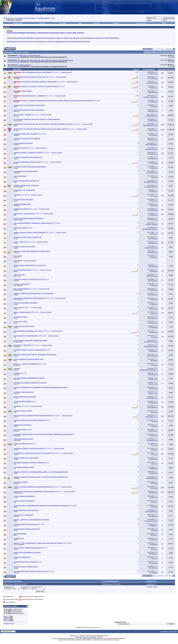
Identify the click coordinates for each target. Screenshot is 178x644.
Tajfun (154, 535)
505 (162, 115)
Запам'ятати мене (168, 18)
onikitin (154, 299)
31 (162, 525)
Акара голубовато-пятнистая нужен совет (29, 359)
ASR (15, 215)
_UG (15, 196)
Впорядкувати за (26, 587)
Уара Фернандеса (20, 176)
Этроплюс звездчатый (22, 284)
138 (162, 153)
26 (162, 280)
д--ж (155, 454)
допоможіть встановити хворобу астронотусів (30, 383)
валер (15, 178)
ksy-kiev (153, 389)
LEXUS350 (152, 407)
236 (162, 416)
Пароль (149, 20)
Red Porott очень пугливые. (23, 199)
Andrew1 (153, 215)
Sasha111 (16, 145)
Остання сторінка (66, 72)
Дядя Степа (17, 276)
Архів (171, 631)
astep (15, 182)
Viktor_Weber (152, 224)
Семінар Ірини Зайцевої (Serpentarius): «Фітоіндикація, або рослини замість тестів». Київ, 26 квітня (45, 33)
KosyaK (154, 493)
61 (162, 224)
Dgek (15, 314)
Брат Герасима (18, 286)
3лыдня (16, 459)
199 (162, 73)
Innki (154, 337)
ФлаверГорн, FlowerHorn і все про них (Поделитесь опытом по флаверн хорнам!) (43, 124)
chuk (15, 225)
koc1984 (16, 102)
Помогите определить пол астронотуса (28, 157)
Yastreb (16, 549)
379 (162, 336)
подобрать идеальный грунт (24, 392)
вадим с (16, 149)
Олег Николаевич (19, 545)
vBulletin (72, 636)
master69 (16, 516)
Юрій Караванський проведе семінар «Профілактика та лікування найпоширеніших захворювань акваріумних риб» (48, 41)
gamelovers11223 (151, 125)
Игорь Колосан (151, 248)
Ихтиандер (17, 78)
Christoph (153, 238)
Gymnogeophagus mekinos (23, 143)
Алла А (16, 201)
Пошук (164, 23)
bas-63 (16, 192)
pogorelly (16, 488)
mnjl (15, 337)
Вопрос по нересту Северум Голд (26, 567)
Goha (15, 361)
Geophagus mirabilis (21, 482)
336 (162, 214)
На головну (164, 631)
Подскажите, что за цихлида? (24, 190)
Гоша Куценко (152, 511)
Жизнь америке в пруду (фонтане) (26, 510)
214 (162, 163)
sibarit (15, 107)
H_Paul (16, 163)
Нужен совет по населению (23, 515)
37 (162, 430)
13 (162, 534)
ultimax (16, 403)
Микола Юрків (152, 144)
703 (162, 271)
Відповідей (162, 69)
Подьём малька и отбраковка (24, 496)
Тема (15, 69)
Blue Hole (153, 130)
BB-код (6, 616)
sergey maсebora (151, 97)
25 (162, 402)
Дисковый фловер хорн (22, 204)
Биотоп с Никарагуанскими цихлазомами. (29, 218)
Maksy (15, 521)
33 (162, 101)
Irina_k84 (16, 379)
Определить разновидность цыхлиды (27, 552)
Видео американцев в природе (25, 397)
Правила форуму (9, 623)
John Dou (16, 140)
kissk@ (16, 328)
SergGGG (16, 135)
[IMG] (5, 619)
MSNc (15, 535)
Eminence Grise (18, 342)
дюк (15, 408)
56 (162, 572)
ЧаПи (80, 23)
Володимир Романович (149, 370)
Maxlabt (153, 328)
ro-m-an (16, 398)
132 (162, 209)
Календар (116, 23)
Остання (169, 49)
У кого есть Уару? (30, 260)
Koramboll (16, 173)
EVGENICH (17, 347)
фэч (154, 558)
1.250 (162, 487)
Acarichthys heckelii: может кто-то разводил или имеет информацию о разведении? (44, 434)
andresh (16, 356)
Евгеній (154, 332)
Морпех (16, 88)
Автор (19, 69)
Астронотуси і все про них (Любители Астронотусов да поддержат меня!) (40, 129)
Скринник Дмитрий (150, 229)
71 (162, 134)
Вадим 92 (16, 257)
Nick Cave (153, 74)
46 (162, 87)
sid (14, 563)
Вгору (175, 631)
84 (162, 449)
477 (162, 407)
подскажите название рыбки (24, 467)
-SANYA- (16, 455)
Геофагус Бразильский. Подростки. (26, 185)
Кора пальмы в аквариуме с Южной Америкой (30, 340)
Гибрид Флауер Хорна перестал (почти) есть (30, 265)
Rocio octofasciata (20, 534)
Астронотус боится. (21, 317)
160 (162, 308)
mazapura (16, 93)
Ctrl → (163, 49)
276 (162, 313)
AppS (154, 488)
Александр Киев (151, 346)
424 (162, 82)
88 (162, 346)
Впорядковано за (9, 587)
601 (162, 454)
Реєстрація (63, 23)
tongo (15, 229)
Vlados (154, 168)
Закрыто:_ (29, 110)
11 (162, 383)
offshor (15, 267)
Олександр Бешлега (14, 57)
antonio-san (152, 173)
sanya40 (153, 568)
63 (162, 365)
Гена (15, 351)
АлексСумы (152, 83)
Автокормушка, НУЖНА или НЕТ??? (27, 529)
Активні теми (17, 23)
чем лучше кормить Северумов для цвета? (29, 378)
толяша (154, 135)
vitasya (16, 318)
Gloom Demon (18, 121)
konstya (16, 130)
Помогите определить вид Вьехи (25, 303)
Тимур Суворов (18, 220)
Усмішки (6, 618)
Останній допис (148, 69)
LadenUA (16, 375)
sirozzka (153, 554)
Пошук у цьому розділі (167, 52)
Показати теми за (37, 587)
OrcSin (16, 498)
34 (162, 374)
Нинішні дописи (141, 23)
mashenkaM (152, 478)
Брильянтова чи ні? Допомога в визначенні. (29, 105)
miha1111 (16, 526)
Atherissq (153, 403)
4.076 (162, 130)
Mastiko (16, 248)
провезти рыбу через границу (24, 246)
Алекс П (16, 417)
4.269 (162, 125)
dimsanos (153, 243)
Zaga (154, 549)
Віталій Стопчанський (89, 637)
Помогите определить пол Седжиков (27, 138)
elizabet (16, 168)
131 (162, 233)
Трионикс (153, 78)
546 (162, 492)
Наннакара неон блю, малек (24, 326)
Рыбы (53, 18)
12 (162, 530)
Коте (154, 177)
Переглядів (171, 69)
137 (162, 78)
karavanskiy (17, 436)
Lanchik (16, 295)
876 (162, 195)
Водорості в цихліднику (22, 557)
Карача (155, 587)
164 (162, 242)
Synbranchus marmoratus (23, 425)
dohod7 (16, 473)
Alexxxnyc (16, 253)
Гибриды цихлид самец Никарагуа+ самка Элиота (32, 251)
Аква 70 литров (19, 275)
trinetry (16, 554)
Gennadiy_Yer (152, 417)
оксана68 (153, 159)
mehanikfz (153, 154)
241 (162, 332)
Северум (17, 368)
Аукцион (42, 23)
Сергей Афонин (151, 182)
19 (162, 421)
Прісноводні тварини (44, 18)
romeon (16, 304)
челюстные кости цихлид (23, 411)
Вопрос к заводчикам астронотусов (26, 181)
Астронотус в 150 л (21, 321)
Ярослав (16, 116)
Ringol (154, 205)
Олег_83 (153, 379)
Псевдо (149, 18)
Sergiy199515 (152, 116)
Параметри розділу (150, 52)
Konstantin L (152, 398)
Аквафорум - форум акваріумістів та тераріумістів (21, 18)
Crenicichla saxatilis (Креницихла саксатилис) (30, 167)
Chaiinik (16, 210)
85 (162, 289)
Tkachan (16, 159)
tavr (15, 333)
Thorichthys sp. (19, 538)
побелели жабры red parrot (23, 439)
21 (162, 228)
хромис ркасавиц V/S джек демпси (26, 458)
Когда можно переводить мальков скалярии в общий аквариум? (37, 119)
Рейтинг (136, 69)
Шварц (16, 97)
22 (162, 350)
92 (162, 149)
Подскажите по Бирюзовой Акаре (26, 171)
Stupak (154, 544)
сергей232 (17, 206)
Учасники (96, 23)
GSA (15, 154)
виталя (154, 234)
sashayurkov (17, 440)
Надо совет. (18, 256)
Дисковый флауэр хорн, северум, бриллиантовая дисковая (35, 354)
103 (162, 96)
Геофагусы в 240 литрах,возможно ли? (28, 237)
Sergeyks (153, 121)
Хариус (16, 234)
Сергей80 (16, 478)
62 (162, 544)
